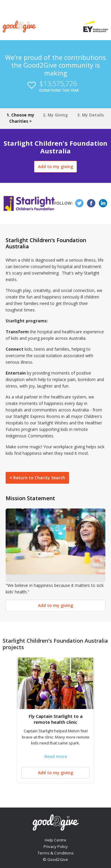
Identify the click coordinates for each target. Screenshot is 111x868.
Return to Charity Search (37, 478)
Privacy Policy (56, 846)
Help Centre (55, 840)
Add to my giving (55, 166)
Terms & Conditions (56, 853)
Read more (56, 756)
